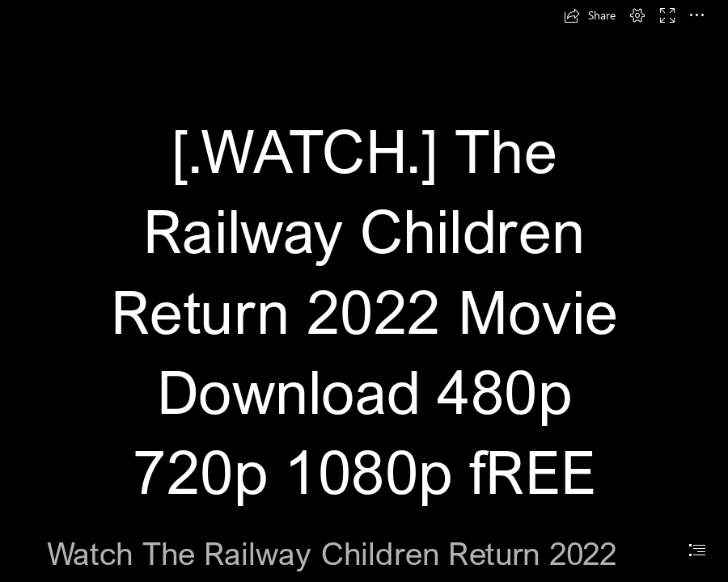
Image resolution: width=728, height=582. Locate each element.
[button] (590, 15)
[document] (364, 291)
